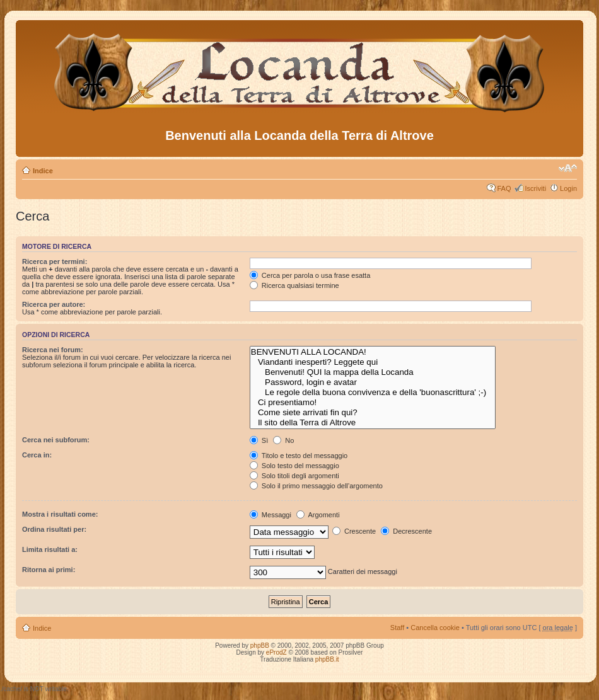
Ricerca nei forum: (53, 350)
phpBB (260, 645)
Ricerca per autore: (54, 304)
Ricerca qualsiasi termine (294, 285)
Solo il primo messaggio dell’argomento (316, 486)
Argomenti (318, 515)
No (283, 440)
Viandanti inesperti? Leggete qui (373, 362)
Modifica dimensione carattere (568, 168)
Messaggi (270, 515)
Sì (259, 440)
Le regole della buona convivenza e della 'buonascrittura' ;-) (373, 393)
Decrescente (406, 531)
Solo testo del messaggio (294, 466)
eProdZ (276, 652)
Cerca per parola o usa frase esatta (310, 275)
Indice (43, 171)
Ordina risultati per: (54, 529)
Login (568, 188)
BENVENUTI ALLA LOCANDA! (373, 352)
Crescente (354, 531)
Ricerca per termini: (55, 261)
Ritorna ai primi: (49, 570)
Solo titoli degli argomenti (294, 476)
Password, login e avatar (373, 382)
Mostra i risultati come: (60, 514)
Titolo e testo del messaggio (299, 456)
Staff (397, 628)
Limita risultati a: (50, 549)
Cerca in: (37, 455)
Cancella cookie (435, 628)
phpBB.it (327, 659)
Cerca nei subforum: (56, 440)
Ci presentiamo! (373, 403)
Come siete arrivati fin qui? (373, 413)
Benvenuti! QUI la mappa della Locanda (373, 372)
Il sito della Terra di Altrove (373, 423)
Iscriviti (535, 188)
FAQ (504, 188)
